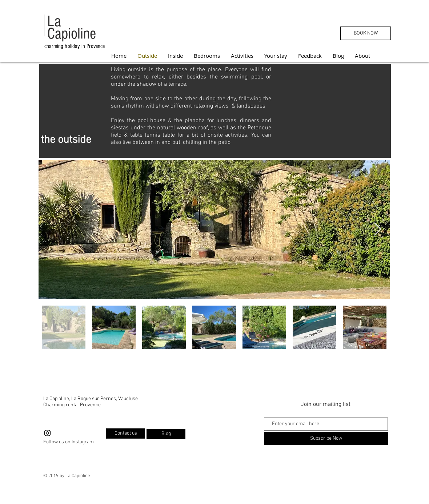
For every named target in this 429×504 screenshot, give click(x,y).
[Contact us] (126, 434)
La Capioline (72, 28)
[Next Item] (378, 229)
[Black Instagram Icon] (47, 433)
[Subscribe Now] (326, 439)
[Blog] (166, 434)
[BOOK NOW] (366, 33)
